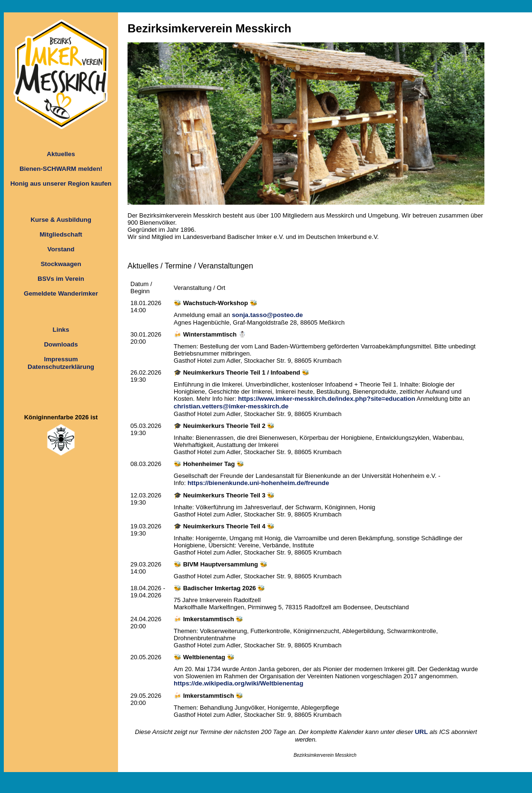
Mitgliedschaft (61, 234)
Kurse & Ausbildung (61, 220)
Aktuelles (61, 154)
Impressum (61, 359)
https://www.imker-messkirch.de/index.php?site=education (326, 399)
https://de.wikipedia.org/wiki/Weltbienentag (238, 683)
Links (61, 330)
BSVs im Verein (61, 279)
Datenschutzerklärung (61, 367)
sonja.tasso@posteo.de (267, 315)
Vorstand (61, 249)
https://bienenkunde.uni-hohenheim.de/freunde (258, 483)
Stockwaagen (61, 264)
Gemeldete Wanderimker (61, 293)
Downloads (61, 344)
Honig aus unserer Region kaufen (61, 183)
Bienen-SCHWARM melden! (61, 169)
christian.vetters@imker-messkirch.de (231, 406)
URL (421, 732)
